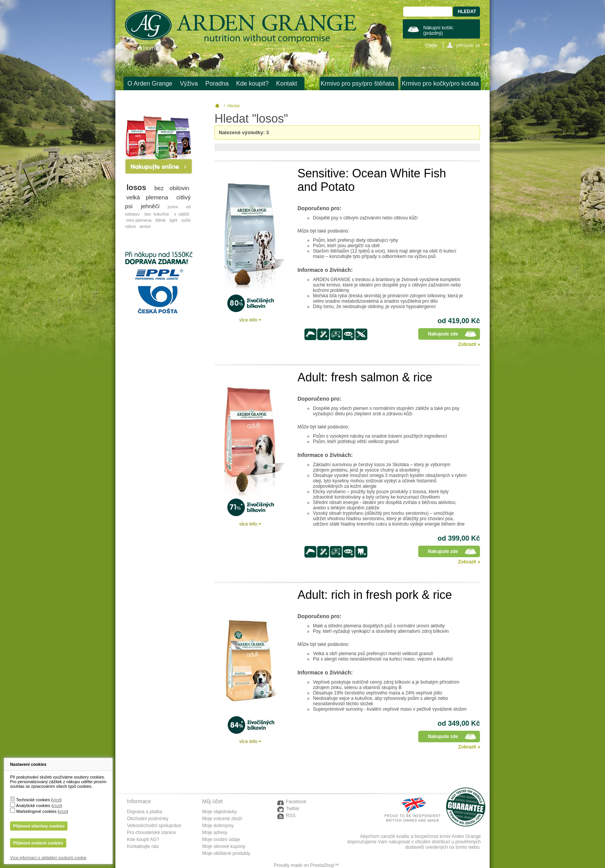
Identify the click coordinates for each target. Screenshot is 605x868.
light (173, 220)
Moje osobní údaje (221, 839)
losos (136, 187)
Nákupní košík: (439, 30)
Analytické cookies (33, 806)
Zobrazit (467, 344)
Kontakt (287, 83)
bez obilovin (172, 188)
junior (173, 207)
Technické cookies (33, 800)
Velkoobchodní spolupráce (154, 826)
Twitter (293, 809)
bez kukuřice (157, 214)
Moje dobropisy (218, 826)
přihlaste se (468, 45)
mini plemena (139, 220)
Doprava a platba (144, 812)
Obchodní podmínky (148, 819)
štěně (161, 220)
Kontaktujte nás (143, 846)
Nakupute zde (443, 334)
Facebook (296, 802)
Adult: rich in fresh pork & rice (375, 595)
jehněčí (150, 206)
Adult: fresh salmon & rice (365, 377)
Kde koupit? (253, 83)
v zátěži (182, 214)
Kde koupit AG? (143, 839)
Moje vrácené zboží (222, 819)
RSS (291, 816)
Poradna (217, 83)
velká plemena (148, 197)
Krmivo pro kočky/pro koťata (440, 83)
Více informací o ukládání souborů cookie (48, 858)
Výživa (189, 83)
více (56, 800)
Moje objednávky (220, 812)
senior (145, 226)
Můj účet (212, 801)
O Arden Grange (150, 83)
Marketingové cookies (36, 811)
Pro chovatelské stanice (151, 833)
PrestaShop (322, 865)
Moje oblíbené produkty (226, 853)
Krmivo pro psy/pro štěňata (357, 83)
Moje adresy (215, 833)
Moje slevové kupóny (224, 846)
